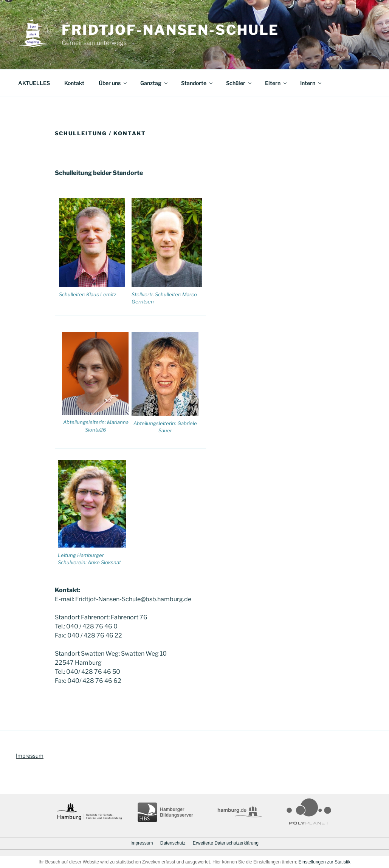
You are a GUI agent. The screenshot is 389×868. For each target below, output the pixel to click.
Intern (311, 83)
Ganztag (154, 83)
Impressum (30, 756)
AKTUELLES (34, 83)
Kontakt (74, 83)
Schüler (239, 83)
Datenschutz (173, 843)
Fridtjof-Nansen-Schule (170, 30)
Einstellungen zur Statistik (325, 862)
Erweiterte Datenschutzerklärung (226, 843)
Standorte (197, 83)
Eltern (276, 83)
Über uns (113, 83)
